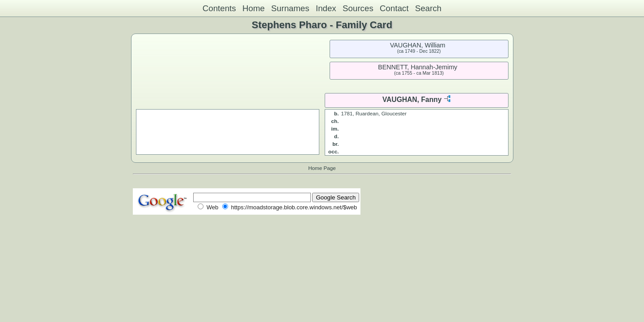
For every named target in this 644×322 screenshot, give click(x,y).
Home (254, 8)
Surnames (290, 8)
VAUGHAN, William (418, 45)
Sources (358, 8)
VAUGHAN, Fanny (412, 100)
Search (428, 8)
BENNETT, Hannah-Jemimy (417, 67)
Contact (394, 8)
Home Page (322, 168)
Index (326, 8)
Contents (219, 8)
